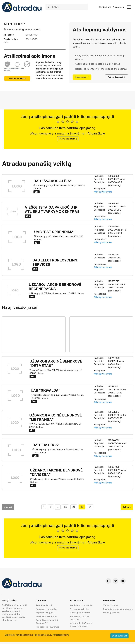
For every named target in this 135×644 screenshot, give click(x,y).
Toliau (127, 507)
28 (65, 507)
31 (90, 507)
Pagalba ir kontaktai (46, 609)
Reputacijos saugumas (47, 627)
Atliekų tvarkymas (103, 192)
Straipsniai (119, 7)
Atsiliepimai (105, 7)
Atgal (8, 507)
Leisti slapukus (119, 636)
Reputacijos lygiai (45, 613)
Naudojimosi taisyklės (81, 605)
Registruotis (82, 77)
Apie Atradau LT (44, 605)
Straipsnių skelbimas (47, 616)
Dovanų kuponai (111, 613)
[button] (129, 7)
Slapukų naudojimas (80, 613)
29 (74, 507)
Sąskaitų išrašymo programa (118, 609)
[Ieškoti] (67, 7)
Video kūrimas (111, 605)
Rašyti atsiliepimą (17, 78)
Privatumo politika (79, 609)
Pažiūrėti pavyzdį (117, 77)
